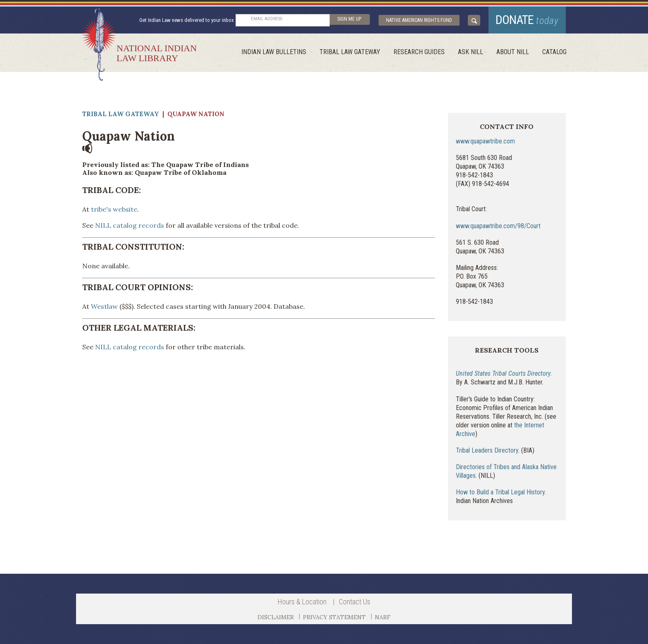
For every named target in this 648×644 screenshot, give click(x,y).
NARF (383, 617)
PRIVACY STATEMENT (334, 617)
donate (527, 20)
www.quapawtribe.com (485, 141)
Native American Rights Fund (419, 20)
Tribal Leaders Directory (487, 450)
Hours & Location (302, 602)
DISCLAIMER (276, 617)
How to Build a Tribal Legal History (500, 492)
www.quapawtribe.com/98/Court (498, 226)
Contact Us (355, 602)
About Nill (513, 52)
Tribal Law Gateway (350, 52)
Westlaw (104, 306)
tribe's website (113, 209)
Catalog (554, 52)
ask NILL (471, 52)
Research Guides (419, 52)
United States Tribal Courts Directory (503, 373)
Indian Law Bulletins (274, 52)
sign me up (349, 19)
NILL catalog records (130, 225)
